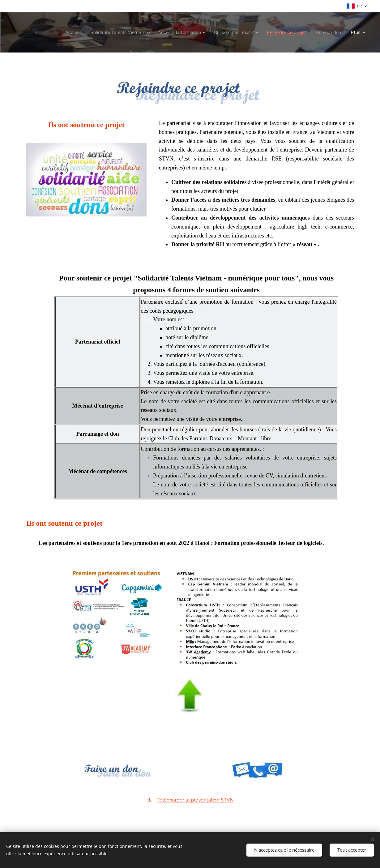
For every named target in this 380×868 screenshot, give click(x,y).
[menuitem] (58, 32)
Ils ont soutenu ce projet (86, 125)
